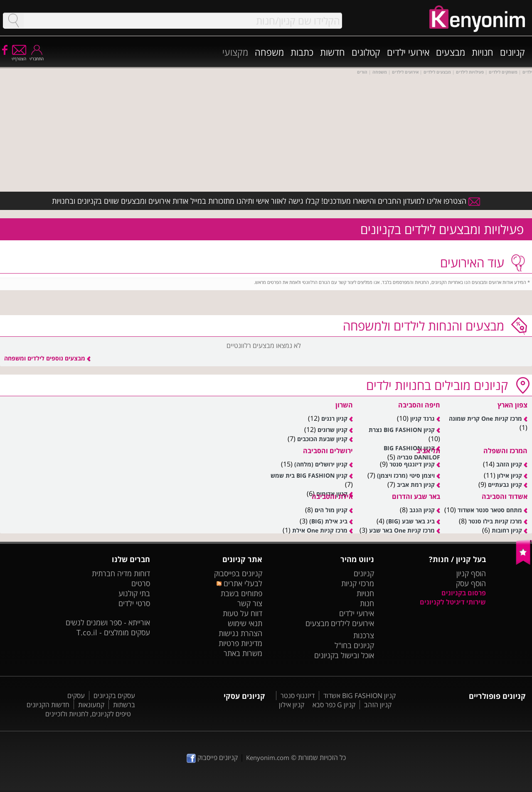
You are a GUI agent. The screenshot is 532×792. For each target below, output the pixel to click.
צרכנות (364, 635)
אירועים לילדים (352, 623)
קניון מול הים (331, 510)
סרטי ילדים (134, 603)
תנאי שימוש (245, 623)
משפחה (269, 52)
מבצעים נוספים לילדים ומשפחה (47, 358)
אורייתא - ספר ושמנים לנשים (108, 622)
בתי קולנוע (134, 593)
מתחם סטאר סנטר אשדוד (490, 510)
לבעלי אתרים (239, 583)
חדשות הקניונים (48, 705)
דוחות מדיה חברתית (121, 573)
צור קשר (250, 603)
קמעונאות (91, 705)
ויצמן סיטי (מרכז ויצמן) (406, 475)
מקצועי (235, 52)
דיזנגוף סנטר (298, 696)
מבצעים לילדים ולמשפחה (424, 326)
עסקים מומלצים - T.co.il (113, 632)
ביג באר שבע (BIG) (410, 521)
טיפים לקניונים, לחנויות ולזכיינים (88, 714)
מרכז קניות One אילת (320, 530)
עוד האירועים (472, 263)
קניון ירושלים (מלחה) (321, 464)
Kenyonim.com (268, 757)
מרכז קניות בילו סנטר (495, 521)
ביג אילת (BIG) (328, 521)
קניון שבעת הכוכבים (322, 439)
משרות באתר (243, 653)
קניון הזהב (509, 464)
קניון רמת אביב (416, 485)
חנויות (483, 52)
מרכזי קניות (358, 583)
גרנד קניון (422, 418)
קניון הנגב (422, 510)
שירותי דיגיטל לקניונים (453, 602)
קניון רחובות (507, 530)
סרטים (141, 583)
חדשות (332, 52)
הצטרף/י (19, 56)
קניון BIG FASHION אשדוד (360, 696)
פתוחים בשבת (241, 593)
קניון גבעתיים (505, 485)
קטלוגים (366, 52)
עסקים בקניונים (114, 696)
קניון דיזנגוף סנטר (412, 464)
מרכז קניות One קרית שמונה (485, 418)
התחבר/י (37, 56)
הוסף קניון (471, 573)
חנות (367, 603)
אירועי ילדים (408, 52)
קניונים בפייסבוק (238, 573)
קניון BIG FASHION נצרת (402, 430)
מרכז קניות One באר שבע (402, 530)
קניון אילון (510, 475)
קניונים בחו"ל (354, 645)
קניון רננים (334, 418)
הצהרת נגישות (240, 633)
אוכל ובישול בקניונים (344, 655)
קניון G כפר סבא (334, 705)
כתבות (302, 52)
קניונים (512, 52)
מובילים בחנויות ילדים (437, 385)
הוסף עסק (471, 583)
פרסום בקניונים (464, 593)
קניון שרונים (332, 430)
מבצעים (451, 52)
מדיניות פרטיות (240, 643)
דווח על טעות (243, 613)
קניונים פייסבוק (212, 757)
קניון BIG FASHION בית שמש (309, 475)
